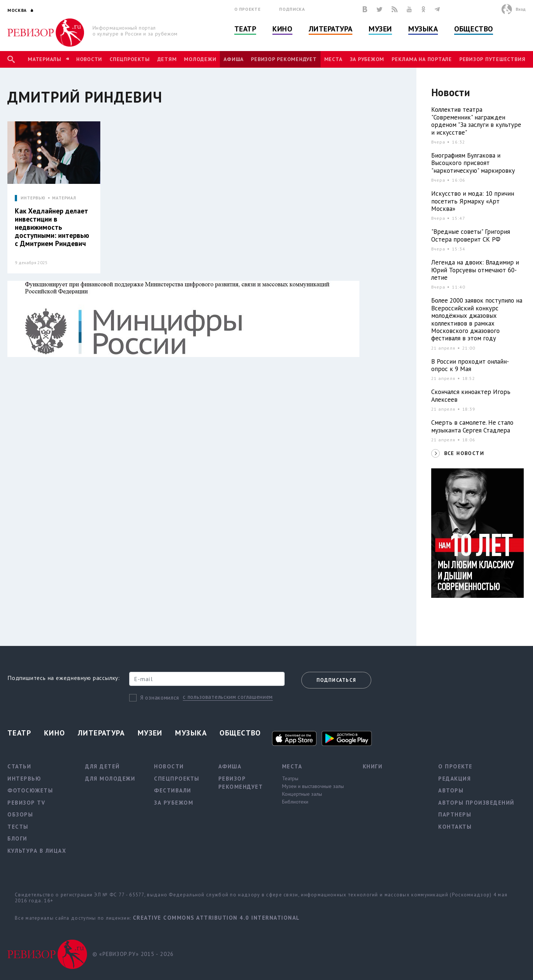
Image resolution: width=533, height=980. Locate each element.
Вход (521, 9)
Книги (373, 766)
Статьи (19, 766)
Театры (290, 778)
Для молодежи (110, 779)
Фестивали (173, 790)
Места (333, 59)
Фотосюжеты (30, 790)
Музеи (380, 29)
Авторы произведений (476, 803)
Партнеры (455, 814)
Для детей (103, 766)
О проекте (248, 9)
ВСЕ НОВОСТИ (464, 453)
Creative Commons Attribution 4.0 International (216, 918)
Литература (331, 29)
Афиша (234, 59)
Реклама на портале (422, 59)
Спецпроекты (130, 59)
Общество (473, 29)
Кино (282, 29)
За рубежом (367, 59)
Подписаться (336, 680)
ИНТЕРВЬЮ (33, 198)
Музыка (423, 29)
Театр (245, 29)
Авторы (451, 790)
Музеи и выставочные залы (313, 786)
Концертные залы (302, 794)
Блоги (17, 838)
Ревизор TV (26, 803)
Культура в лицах (37, 851)
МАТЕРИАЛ (64, 198)
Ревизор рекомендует (284, 59)
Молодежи (200, 59)
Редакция (455, 779)
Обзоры (20, 814)
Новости (89, 59)
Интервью (24, 779)
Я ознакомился (160, 698)
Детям (167, 59)
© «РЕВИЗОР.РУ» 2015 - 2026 (133, 954)
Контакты (455, 827)
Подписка (292, 9)
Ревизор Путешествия (492, 59)
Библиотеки (295, 802)
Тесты (18, 827)
